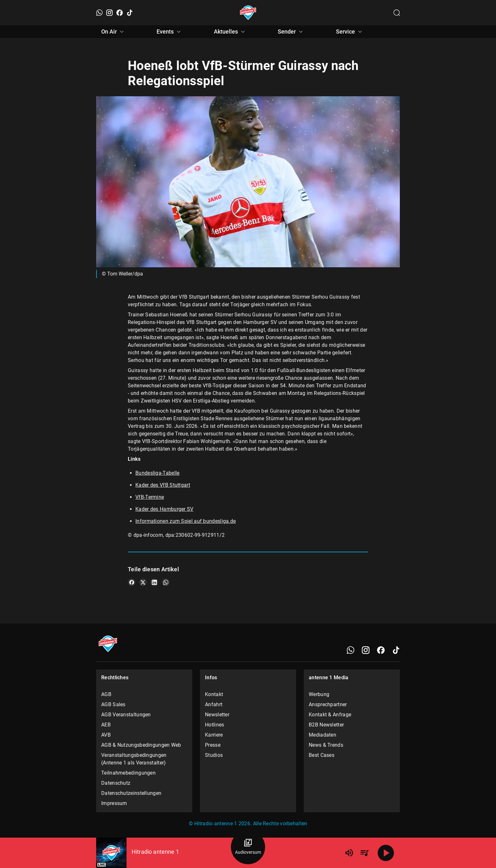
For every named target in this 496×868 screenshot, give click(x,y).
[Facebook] (120, 13)
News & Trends (326, 745)
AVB (106, 735)
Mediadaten (322, 735)
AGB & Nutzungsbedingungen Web (141, 745)
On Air (113, 32)
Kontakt (214, 694)
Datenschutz (116, 783)
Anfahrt (214, 704)
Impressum (114, 803)
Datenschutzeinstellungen (131, 793)
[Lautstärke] (349, 853)
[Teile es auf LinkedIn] (154, 582)
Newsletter (217, 715)
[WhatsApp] (99, 13)
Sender (291, 32)
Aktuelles (230, 32)
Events (170, 32)
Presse (213, 745)
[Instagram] (109, 13)
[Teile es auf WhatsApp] (166, 582)
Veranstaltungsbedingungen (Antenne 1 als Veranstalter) (134, 759)
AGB (106, 694)
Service (350, 32)
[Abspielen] (386, 853)
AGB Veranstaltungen (126, 715)
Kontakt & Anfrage (330, 715)
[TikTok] (130, 13)
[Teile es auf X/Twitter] (143, 582)
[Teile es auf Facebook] (132, 582)
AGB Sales (113, 704)
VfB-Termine (150, 497)
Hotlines (214, 725)
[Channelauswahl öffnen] (397, 13)
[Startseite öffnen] (248, 13)
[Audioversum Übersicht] (248, 847)
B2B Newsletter (326, 725)
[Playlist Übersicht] (364, 853)
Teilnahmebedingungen (128, 773)
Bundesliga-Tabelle (157, 473)
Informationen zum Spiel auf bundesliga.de (186, 521)
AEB (106, 725)
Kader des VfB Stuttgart (163, 485)
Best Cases (322, 755)
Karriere (214, 735)
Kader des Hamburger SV (164, 509)
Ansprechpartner (328, 704)
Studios (214, 755)
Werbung (319, 694)
